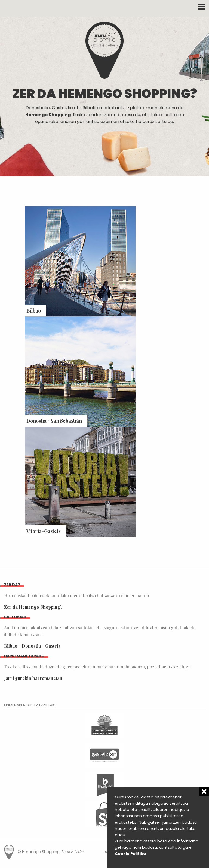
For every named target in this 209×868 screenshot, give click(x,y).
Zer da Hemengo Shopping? (33, 607)
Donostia (31, 646)
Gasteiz (53, 646)
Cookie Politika (130, 854)
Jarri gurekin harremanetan (33, 678)
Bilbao (11, 646)
